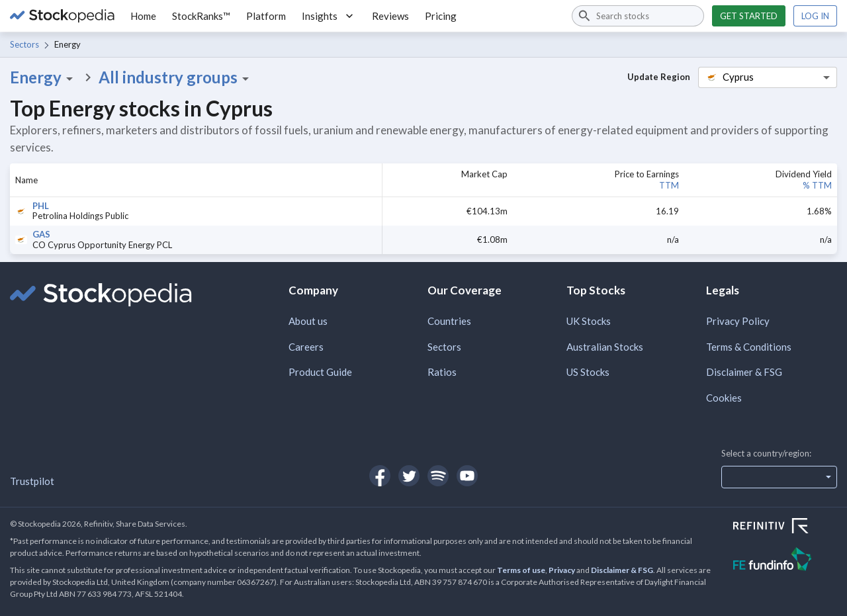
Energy (44, 77)
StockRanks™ (201, 16)
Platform (266, 16)
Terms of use (521, 570)
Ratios (442, 372)
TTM (669, 185)
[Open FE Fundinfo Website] (785, 561)
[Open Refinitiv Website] (785, 527)
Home (143, 16)
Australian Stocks (605, 347)
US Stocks (588, 372)
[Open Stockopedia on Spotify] (438, 476)
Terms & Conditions (749, 347)
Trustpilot (32, 481)
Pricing (441, 16)
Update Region (659, 77)
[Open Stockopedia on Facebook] (380, 476)
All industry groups (176, 77)
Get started (749, 16)
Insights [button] (329, 16)
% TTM (817, 185)
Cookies (724, 398)
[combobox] (638, 16)
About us (308, 321)
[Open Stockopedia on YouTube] (467, 476)
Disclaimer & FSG (744, 372)
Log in (815, 16)
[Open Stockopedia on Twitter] (409, 476)
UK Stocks (589, 321)
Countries (449, 321)
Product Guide (320, 372)
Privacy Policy (738, 321)
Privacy (562, 570)
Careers (306, 347)
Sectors (24, 44)
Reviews (390, 16)
